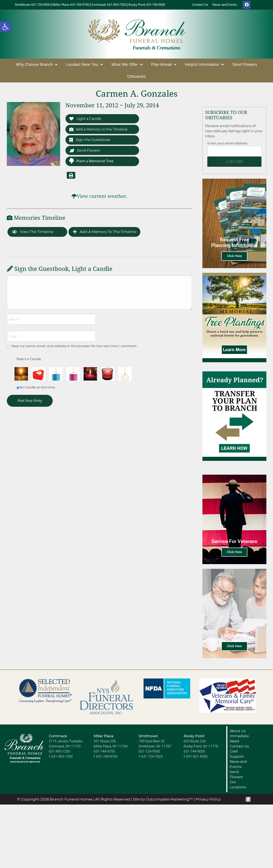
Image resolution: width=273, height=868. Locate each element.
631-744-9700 (104, 752)
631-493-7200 (60, 752)
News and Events (238, 765)
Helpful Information (204, 66)
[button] (6, 27)
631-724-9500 (149, 752)
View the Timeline (33, 234)
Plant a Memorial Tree (91, 163)
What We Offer (127, 66)
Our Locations (238, 786)
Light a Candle (86, 120)
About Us (238, 732)
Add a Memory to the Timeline (100, 131)
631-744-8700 (107, 758)
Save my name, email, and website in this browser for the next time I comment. (74, 348)
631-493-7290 (62, 758)
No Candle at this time (37, 390)
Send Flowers (245, 66)
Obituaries (136, 78)
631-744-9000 (194, 752)
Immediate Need (239, 740)
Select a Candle (29, 361)
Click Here (234, 257)
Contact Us (239, 747)
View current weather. (102, 199)
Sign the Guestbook (91, 142)
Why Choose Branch (37, 66)
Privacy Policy (208, 800)
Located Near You (85, 66)
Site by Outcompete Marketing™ (163, 800)
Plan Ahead (164, 66)
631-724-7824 (152, 758)
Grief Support (237, 755)
